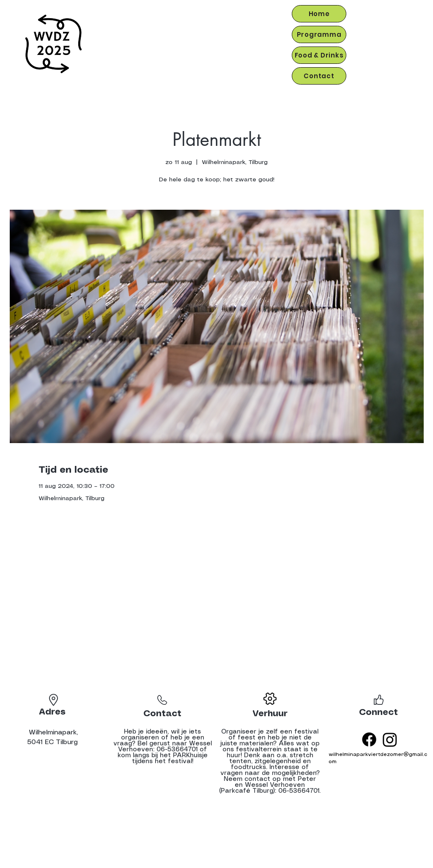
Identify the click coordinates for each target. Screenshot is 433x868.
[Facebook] (369, 739)
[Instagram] (390, 739)
